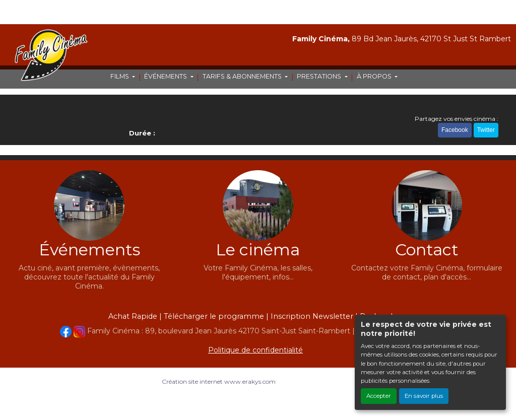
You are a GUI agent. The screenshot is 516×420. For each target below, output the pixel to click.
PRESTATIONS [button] (320, 76)
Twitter (486, 130)
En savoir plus (424, 396)
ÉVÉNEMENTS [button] (166, 76)
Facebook (455, 130)
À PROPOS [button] (375, 76)
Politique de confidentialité (255, 350)
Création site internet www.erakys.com (219, 381)
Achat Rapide (133, 316)
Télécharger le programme (214, 316)
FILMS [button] (120, 76)
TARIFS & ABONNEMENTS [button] (243, 76)
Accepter (379, 396)
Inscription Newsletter (312, 316)
